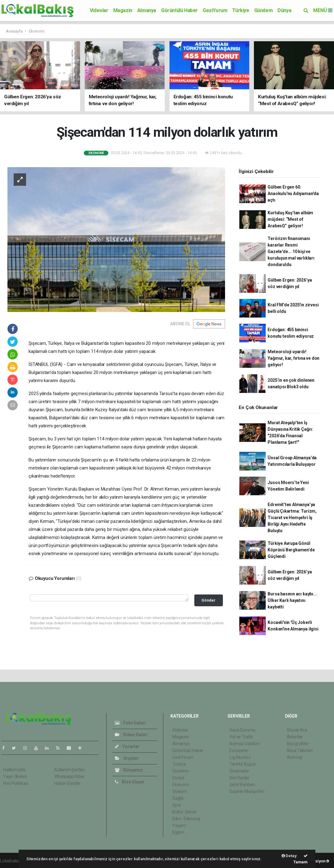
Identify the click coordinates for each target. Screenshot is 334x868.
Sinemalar (239, 771)
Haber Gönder (68, 783)
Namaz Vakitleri (244, 744)
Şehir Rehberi (242, 785)
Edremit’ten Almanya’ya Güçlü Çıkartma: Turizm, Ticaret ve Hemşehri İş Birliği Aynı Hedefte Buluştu (292, 518)
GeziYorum (215, 10)
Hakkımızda (14, 770)
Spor (177, 805)
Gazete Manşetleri (247, 791)
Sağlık (178, 798)
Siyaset (179, 791)
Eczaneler (239, 750)
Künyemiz (129, 770)
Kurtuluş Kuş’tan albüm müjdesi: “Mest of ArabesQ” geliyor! (290, 219)
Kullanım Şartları (70, 770)
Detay (289, 856)
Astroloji (295, 757)
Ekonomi (37, 31)
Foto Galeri (130, 723)
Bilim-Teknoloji (186, 819)
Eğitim (178, 832)
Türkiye (241, 10)
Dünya (284, 10)
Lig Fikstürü (240, 757)
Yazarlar (127, 746)
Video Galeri (131, 735)
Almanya (147, 10)
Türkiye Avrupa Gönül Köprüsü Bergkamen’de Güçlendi (291, 550)
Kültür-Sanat (184, 812)
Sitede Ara (297, 730)
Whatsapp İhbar (69, 777)
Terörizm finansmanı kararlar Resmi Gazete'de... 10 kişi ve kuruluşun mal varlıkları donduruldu (291, 251)
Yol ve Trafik (241, 737)
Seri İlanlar (239, 778)
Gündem (264, 10)
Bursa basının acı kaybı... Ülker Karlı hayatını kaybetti (292, 600)
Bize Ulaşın (130, 782)
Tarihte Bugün (243, 764)
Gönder (208, 600)
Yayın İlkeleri (15, 777)
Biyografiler (298, 744)
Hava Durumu (242, 730)
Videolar (99, 10)
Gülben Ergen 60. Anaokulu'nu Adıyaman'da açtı (293, 194)
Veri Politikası (16, 783)
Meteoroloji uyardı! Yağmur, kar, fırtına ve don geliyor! (293, 358)
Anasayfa (15, 31)
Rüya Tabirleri (300, 750)
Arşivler (127, 758)
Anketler (295, 737)
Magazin (123, 10)
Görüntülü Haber (179, 10)
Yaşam (179, 826)
